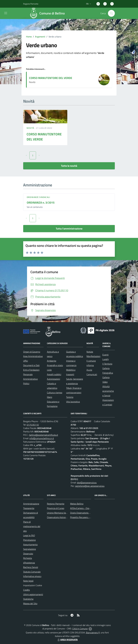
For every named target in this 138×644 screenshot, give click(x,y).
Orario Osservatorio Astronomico (86, 513)
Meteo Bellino (77, 504)
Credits (26, 590)
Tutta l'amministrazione (69, 229)
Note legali (28, 581)
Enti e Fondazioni (31, 370)
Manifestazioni (93, 356)
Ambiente (52, 361)
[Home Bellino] (48, 13)
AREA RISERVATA (67, 640)
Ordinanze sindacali (38, 197)
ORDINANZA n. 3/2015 (41, 202)
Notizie (90, 352)
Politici (26, 383)
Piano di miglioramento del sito (32, 526)
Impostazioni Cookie (33, 585)
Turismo (70, 397)
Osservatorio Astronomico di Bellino (64, 517)
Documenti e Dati (31, 365)
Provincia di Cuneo (56, 508)
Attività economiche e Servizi (108, 391)
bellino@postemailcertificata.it (44, 435)
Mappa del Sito (30, 603)
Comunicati (92, 374)
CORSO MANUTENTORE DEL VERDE (51, 78)
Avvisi (89, 370)
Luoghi (106, 359)
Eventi (105, 355)
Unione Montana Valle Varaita (61, 513)
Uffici (26, 361)
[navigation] (6, 13)
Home (29, 37)
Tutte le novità (69, 166)
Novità (31, 128)
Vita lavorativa (73, 402)
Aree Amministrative (33, 356)
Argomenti (40, 37)
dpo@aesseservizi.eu (87, 483)
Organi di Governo (32, 352)
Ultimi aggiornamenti (33, 594)
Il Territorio (107, 364)
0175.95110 (33, 425)
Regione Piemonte (56, 504)
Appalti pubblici (54, 374)
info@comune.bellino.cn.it (42, 438)
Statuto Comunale (32, 572)
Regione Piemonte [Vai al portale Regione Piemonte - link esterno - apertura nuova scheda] (31, 4)
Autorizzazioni (53, 379)
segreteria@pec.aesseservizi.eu (90, 486)
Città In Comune (80, 629)
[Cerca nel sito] (111, 13)
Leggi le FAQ (29, 535)
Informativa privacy (32, 576)
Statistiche (28, 599)
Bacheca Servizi (31, 567)
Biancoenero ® (93, 633)
